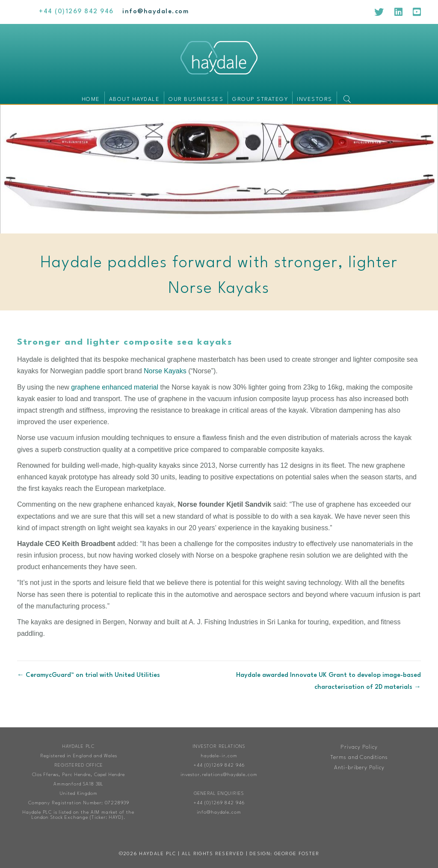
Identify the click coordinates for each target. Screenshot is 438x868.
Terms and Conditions (359, 757)
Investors (315, 99)
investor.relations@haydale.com (219, 775)
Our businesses (196, 99)
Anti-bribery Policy (359, 768)
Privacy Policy (359, 747)
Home (91, 99)
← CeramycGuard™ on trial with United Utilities (89, 675)
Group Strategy (260, 99)
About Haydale (135, 99)
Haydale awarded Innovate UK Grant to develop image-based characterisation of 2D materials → (328, 681)
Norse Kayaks (165, 371)
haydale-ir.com (219, 756)
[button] (349, 98)
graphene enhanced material (115, 387)
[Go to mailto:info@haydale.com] (155, 12)
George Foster (297, 854)
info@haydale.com (219, 813)
